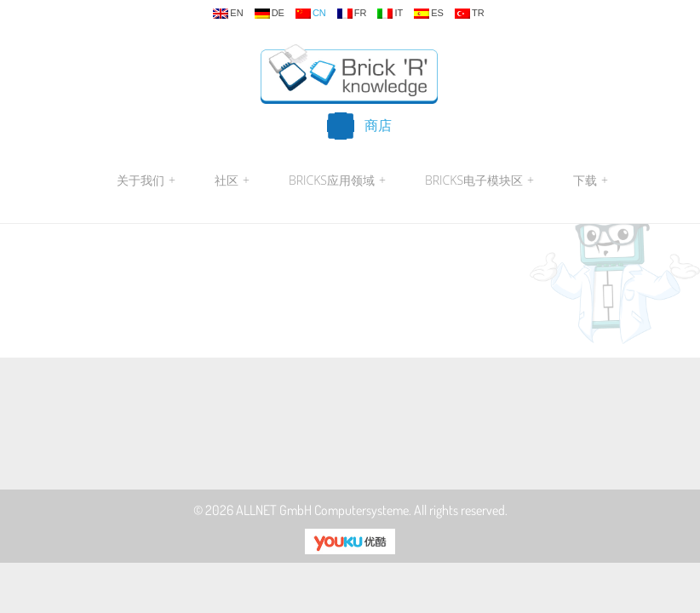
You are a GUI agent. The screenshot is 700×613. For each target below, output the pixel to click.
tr (470, 14)
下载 (588, 180)
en (228, 14)
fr (352, 14)
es (429, 14)
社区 (232, 180)
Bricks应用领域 (337, 180)
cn (311, 14)
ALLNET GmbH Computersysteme (322, 510)
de (270, 14)
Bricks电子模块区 (479, 180)
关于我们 (146, 180)
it (390, 14)
